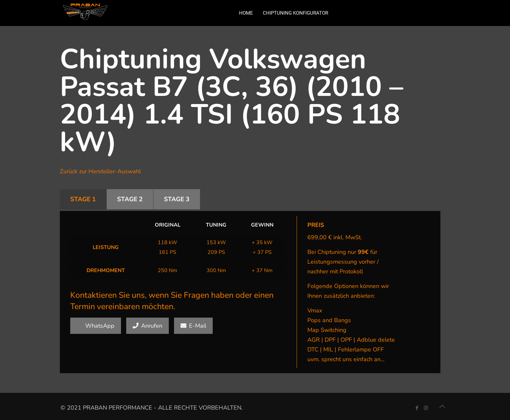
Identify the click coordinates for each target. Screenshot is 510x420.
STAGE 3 (177, 199)
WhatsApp (96, 326)
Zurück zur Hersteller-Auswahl (100, 171)
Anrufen (148, 326)
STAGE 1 (83, 199)
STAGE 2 (130, 199)
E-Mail (193, 326)
